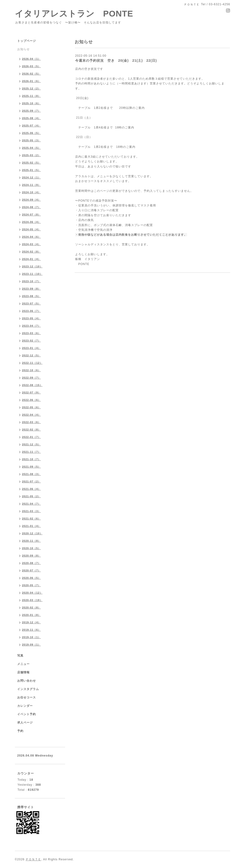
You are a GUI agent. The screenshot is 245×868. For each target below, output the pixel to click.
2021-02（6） (31, 519)
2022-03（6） (31, 422)
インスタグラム (28, 689)
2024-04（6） (31, 237)
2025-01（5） (31, 170)
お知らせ (23, 49)
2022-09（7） (31, 378)
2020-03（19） (32, 600)
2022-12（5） (31, 355)
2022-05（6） (31, 407)
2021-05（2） (31, 496)
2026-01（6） (31, 81)
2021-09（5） (31, 467)
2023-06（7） (31, 311)
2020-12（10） (32, 533)
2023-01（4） (31, 348)
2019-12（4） (31, 622)
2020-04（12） (32, 593)
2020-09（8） (31, 556)
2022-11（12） (32, 363)
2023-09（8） (31, 289)
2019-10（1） (31, 637)
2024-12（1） (31, 177)
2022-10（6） (31, 370)
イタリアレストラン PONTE (78, 14)
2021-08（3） (31, 474)
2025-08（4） (31, 118)
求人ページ (25, 723)
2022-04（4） (31, 415)
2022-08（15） (32, 385)
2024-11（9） (31, 185)
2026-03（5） (31, 66)
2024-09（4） (31, 200)
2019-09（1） (31, 645)
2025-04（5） (31, 148)
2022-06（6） (31, 400)
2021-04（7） (31, 504)
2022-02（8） (31, 430)
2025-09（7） (31, 111)
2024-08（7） (31, 207)
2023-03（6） (31, 333)
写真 (20, 656)
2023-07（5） (31, 304)
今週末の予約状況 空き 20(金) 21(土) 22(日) (116, 61)
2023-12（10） (32, 266)
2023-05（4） (31, 318)
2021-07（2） (31, 481)
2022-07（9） (31, 393)
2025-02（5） (31, 163)
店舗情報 (23, 672)
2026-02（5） (31, 74)
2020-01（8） (31, 615)
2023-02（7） (31, 341)
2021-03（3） (31, 511)
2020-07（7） (31, 570)
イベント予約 (27, 714)
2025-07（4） (31, 126)
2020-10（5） (31, 548)
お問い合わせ (27, 681)
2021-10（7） (31, 459)
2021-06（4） (31, 489)
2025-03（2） (31, 155)
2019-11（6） (31, 630)
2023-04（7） (31, 326)
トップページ (27, 41)
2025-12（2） (31, 88)
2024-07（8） (31, 215)
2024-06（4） (31, 222)
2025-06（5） (31, 133)
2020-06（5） (31, 578)
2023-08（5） (31, 296)
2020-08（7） (31, 563)
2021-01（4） (31, 526)
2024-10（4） (31, 192)
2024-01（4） (31, 259)
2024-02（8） (31, 252)
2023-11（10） (32, 274)
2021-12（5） (31, 444)
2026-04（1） (31, 59)
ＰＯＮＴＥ (33, 859)
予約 (20, 731)
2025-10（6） (31, 103)
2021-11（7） (31, 452)
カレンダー (25, 706)
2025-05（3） (31, 140)
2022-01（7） (31, 437)
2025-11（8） (31, 96)
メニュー (23, 664)
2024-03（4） (31, 244)
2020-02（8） (31, 608)
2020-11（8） (31, 541)
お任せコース (27, 697)
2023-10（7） (31, 281)
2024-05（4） (31, 229)
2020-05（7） (31, 585)
